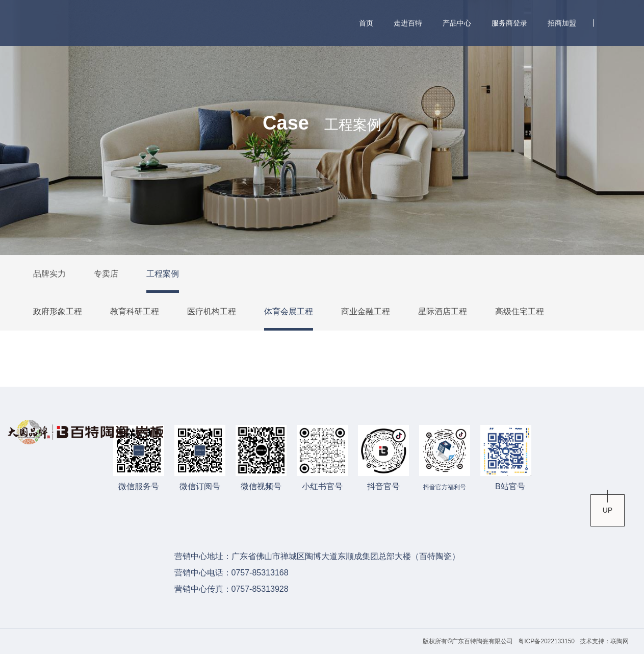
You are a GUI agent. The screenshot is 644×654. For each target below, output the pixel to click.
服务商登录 (509, 23)
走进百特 (408, 23)
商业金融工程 (366, 311)
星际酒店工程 (443, 311)
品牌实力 (49, 274)
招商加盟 (562, 23)
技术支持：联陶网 (604, 641)
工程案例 (163, 274)
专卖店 (106, 274)
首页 (366, 23)
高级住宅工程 (520, 311)
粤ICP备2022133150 (546, 641)
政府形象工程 (58, 311)
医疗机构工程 (212, 311)
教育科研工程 (135, 311)
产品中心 (457, 23)
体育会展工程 (289, 311)
